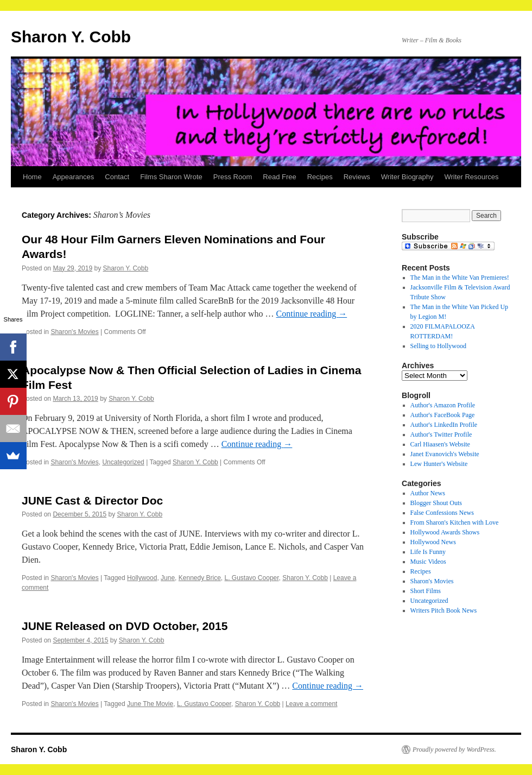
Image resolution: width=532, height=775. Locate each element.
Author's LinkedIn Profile (444, 425)
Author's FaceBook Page (443, 415)
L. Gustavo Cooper (252, 578)
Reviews (357, 177)
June (168, 578)
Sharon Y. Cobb (71, 37)
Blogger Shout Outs (436, 503)
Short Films (426, 591)
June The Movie (150, 704)
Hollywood (142, 578)
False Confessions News (442, 513)
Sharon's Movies (74, 332)
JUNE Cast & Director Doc (92, 500)
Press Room (233, 177)
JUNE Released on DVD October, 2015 (125, 626)
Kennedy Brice (200, 578)
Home (32, 177)
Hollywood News (433, 542)
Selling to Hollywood (438, 346)
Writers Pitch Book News (444, 610)
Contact (117, 177)
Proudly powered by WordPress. (454, 749)
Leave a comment (311, 704)
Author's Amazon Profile (443, 405)
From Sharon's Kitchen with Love (455, 522)
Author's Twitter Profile (441, 434)
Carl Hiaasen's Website (440, 444)
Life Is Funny (428, 552)
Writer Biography (407, 177)
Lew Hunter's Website (439, 464)
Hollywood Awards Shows (445, 532)
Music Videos (428, 562)
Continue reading (312, 314)
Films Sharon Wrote (171, 177)
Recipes (320, 177)
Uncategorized (123, 462)
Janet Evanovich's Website (445, 454)
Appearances (74, 177)
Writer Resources (471, 177)
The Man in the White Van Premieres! (460, 278)
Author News (428, 493)
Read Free (279, 177)
